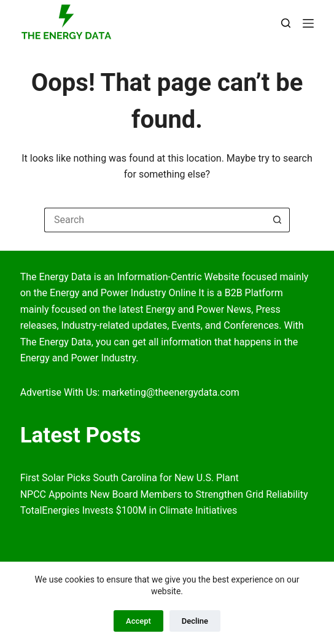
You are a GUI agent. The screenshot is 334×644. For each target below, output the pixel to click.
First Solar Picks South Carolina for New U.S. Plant (130, 478)
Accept (138, 621)
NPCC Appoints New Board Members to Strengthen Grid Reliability (164, 494)
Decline (195, 621)
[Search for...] (155, 220)
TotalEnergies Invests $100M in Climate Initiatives (129, 510)
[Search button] (278, 220)
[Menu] (308, 23)
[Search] (286, 23)
